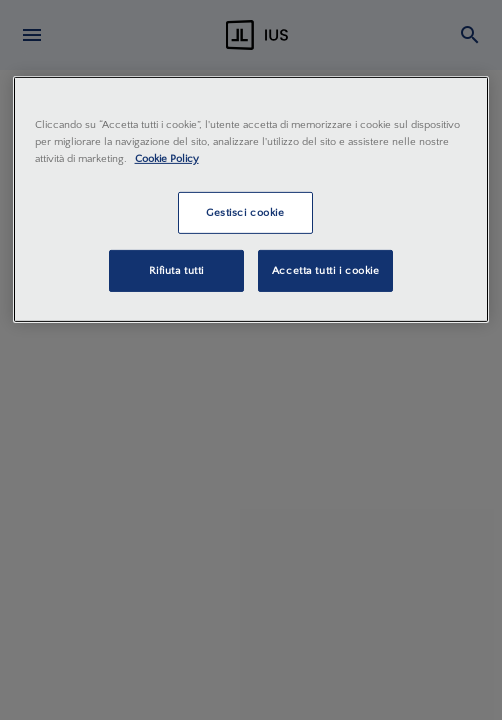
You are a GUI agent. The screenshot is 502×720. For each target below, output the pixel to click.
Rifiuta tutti (176, 270)
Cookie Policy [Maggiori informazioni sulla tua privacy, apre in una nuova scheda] (167, 158)
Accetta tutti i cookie (326, 270)
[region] (251, 199)
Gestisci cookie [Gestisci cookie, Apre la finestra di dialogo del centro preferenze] (245, 212)
